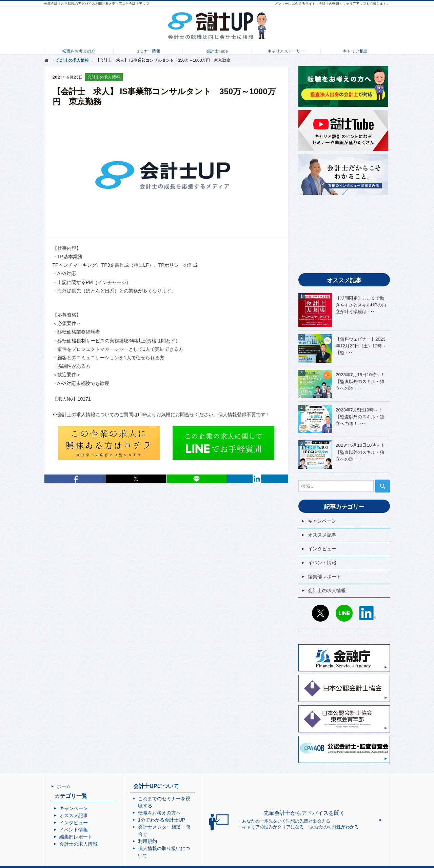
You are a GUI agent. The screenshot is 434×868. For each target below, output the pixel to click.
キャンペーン (322, 521)
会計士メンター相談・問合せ (183, 820)
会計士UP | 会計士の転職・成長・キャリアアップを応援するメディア (223, 863)
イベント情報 (322, 563)
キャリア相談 (355, 49)
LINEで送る (197, 479)
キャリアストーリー (286, 49)
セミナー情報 (148, 49)
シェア (75, 479)
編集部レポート (324, 577)
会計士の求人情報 (104, 77)
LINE (344, 613)
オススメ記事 (322, 535)
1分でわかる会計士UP (176, 813)
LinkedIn (258, 479)
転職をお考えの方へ (174, 806)
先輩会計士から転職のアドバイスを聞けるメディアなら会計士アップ (97, 4)
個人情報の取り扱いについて (183, 834)
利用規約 (162, 827)
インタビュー (322, 549)
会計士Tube (217, 49)
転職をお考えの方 (79, 49)
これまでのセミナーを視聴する (186, 799)
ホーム (64, 786)
